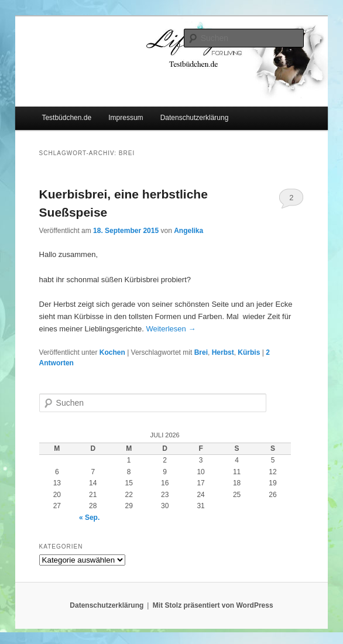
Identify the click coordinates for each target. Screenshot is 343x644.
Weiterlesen (171, 329)
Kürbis (249, 352)
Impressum (126, 118)
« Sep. (89, 518)
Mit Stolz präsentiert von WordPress (213, 605)
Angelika (188, 231)
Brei (201, 352)
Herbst (223, 352)
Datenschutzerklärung (195, 118)
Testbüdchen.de (66, 118)
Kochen (112, 352)
